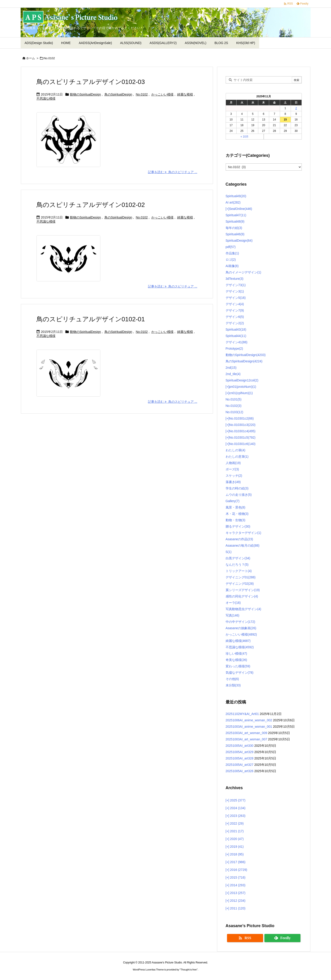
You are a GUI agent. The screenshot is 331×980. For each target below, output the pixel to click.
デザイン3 (235, 291)
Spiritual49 (236, 196)
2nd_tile (233, 374)
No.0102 (142, 94)
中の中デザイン (240, 622)
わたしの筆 (236, 450)
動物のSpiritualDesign (85, 94)
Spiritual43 (236, 329)
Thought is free (189, 970)
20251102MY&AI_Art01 (242, 714)
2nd (231, 368)
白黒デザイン (238, 558)
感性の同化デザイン (242, 596)
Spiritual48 (235, 221)
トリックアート (239, 571)
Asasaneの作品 (239, 539)
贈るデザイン (238, 526)
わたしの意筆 (237, 457)
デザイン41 (237, 342)
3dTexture (235, 279)
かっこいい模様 (162, 94)
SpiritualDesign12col (242, 380)
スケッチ (234, 476)
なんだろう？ (237, 565)
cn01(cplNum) (241, 393)
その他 (232, 679)
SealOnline (240, 209)
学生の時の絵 (237, 488)
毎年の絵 (234, 228)
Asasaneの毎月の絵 (243, 545)
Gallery (233, 501)
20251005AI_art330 (240, 746)
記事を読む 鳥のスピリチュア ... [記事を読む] (173, 172)
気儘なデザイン (240, 673)
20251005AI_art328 (240, 758)
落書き (233, 482)
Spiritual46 (235, 234)
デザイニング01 (241, 577)
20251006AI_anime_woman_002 (249, 720)
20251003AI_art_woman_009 (246, 733)
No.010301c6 (242, 444)
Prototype (234, 349)
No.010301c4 (242, 431)
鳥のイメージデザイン (243, 272)
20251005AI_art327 (240, 765)
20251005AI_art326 (240, 771)
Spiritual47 (236, 215)
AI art (233, 202)
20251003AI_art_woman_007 (246, 739)
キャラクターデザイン (243, 533)
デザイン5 (236, 298)
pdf (231, 247)
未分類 (233, 685)
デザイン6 (235, 317)
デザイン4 (235, 304)
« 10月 (245, 137)
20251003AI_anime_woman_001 (249, 727)
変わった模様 (238, 666)
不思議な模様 (46, 98)
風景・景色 (236, 507)
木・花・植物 (237, 514)
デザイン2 (235, 323)
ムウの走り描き (239, 495)
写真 (233, 615)
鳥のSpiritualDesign (118, 94)
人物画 (233, 463)
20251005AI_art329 (240, 752)
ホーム (30, 58)
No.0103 (234, 412)
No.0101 (234, 399)
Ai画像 (232, 266)
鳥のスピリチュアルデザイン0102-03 (91, 82)
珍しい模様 (236, 653)
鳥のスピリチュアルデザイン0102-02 (91, 205)
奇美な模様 (236, 660)
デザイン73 (236, 285)
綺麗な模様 (185, 94)
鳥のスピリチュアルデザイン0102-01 (91, 319)
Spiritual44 (236, 336)
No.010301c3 (242, 425)
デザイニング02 (240, 584)
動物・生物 (236, 520)
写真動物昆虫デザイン (243, 609)
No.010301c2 (241, 418)
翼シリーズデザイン (243, 590)
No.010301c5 (242, 437)
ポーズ (232, 469)
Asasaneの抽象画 (241, 628)
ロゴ (231, 260)
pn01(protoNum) (243, 387)
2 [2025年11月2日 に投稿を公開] (296, 108)
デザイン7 (235, 310)
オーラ (233, 603)
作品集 (232, 253)
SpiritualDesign (239, 241)
